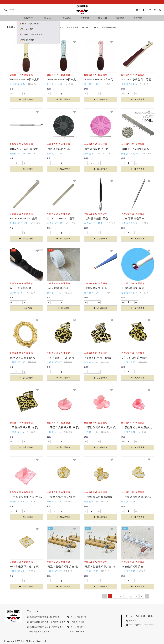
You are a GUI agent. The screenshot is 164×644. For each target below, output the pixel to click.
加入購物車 (26, 99)
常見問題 (138, 18)
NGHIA (85, 27)
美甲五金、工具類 (39, 27)
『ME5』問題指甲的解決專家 (104, 27)
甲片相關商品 (73, 27)
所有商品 (24, 27)
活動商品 (27, 18)
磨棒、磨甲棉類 (57, 27)
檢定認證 (120, 18)
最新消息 (67, 18)
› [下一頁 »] (147, 596)
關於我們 (103, 18)
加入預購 (26, 308)
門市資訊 (85, 18)
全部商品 (48, 18)
